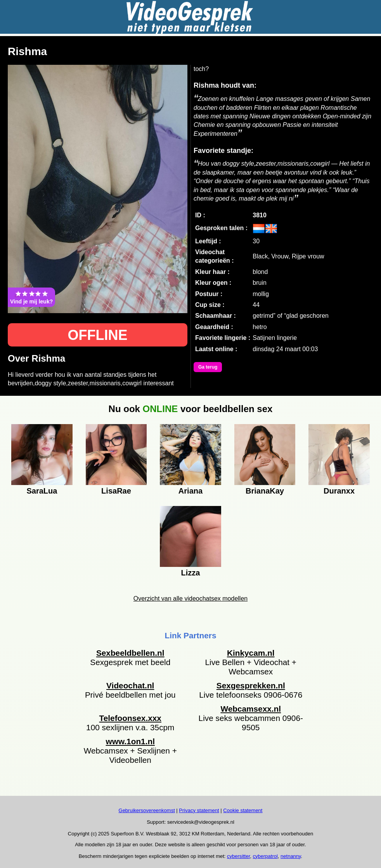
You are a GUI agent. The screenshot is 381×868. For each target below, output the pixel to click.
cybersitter (238, 856)
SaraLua (42, 491)
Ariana (190, 491)
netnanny (291, 856)
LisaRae (116, 491)
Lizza (191, 573)
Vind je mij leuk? (31, 297)
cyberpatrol (265, 856)
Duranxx (339, 491)
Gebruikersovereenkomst (147, 810)
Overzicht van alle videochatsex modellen (190, 599)
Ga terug (208, 367)
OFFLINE (98, 335)
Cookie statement (243, 810)
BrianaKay (265, 491)
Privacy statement (199, 810)
